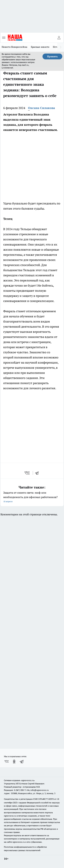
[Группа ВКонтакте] (6, 762)
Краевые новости (40, 47)
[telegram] (38, 473)
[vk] (27, 473)
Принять (52, 56)
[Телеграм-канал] (22, 762)
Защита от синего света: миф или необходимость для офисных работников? (32, 497)
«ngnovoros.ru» (28, 780)
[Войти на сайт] (59, 38)
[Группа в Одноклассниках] (14, 762)
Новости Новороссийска (15, 47)
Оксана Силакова (41, 108)
